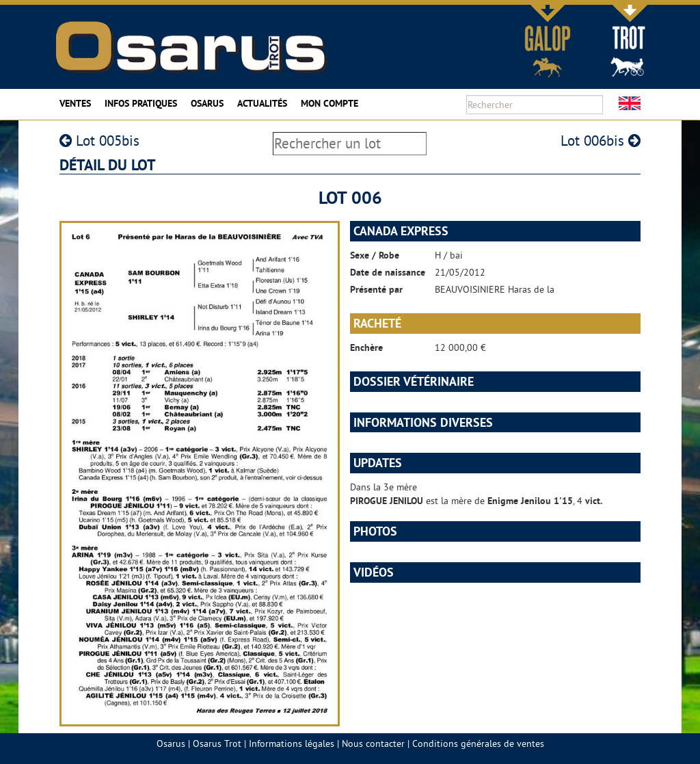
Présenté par (376, 289)
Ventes (75, 103)
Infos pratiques (141, 103)
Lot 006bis (601, 141)
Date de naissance (388, 272)
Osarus (207, 103)
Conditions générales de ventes (478, 743)
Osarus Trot (217, 743)
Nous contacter (373, 743)
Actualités (262, 103)
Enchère (366, 347)
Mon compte (329, 103)
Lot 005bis (99, 141)
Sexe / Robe (375, 255)
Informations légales (292, 743)
